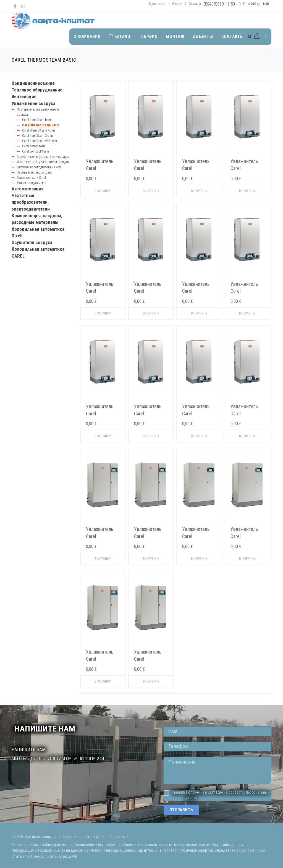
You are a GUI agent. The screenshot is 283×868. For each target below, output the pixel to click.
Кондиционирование (33, 83)
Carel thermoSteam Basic (41, 125)
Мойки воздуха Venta (32, 183)
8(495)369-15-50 (220, 4)
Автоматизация (28, 189)
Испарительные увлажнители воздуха (43, 162)
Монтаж (175, 36)
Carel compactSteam (36, 151)
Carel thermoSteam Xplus (39, 130)
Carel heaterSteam (34, 146)
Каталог (121, 36)
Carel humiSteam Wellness (40, 141)
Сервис (149, 36)
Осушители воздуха (32, 242)
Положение (195, 792)
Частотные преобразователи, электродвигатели (31, 202)
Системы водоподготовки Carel (39, 167)
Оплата (195, 4)
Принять (174, 793)
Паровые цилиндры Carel (35, 172)
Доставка (157, 4)
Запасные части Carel (31, 178)
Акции (177, 4)
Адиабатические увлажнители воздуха (43, 157)
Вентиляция (24, 96)
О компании (87, 36)
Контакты (233, 36)
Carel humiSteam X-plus (38, 136)
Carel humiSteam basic (37, 120)
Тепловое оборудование (37, 90)
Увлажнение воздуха (33, 103)
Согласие (215, 792)
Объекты (203, 36)
